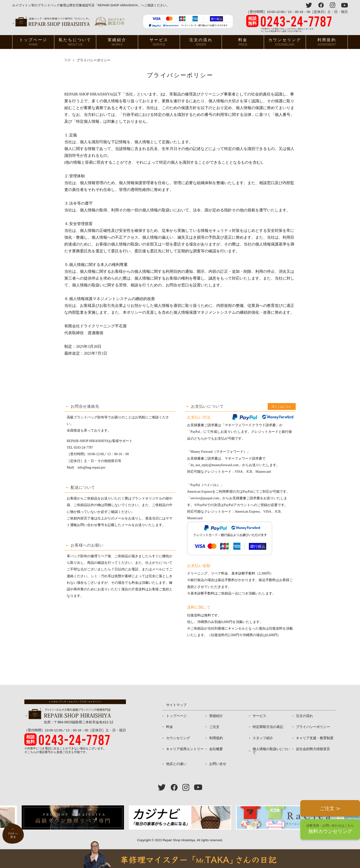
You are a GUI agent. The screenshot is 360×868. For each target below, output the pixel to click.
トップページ (33, 42)
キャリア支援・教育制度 (315, 738)
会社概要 (216, 749)
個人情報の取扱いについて (271, 751)
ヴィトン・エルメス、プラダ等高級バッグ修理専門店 (69, 21)
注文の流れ (201, 42)
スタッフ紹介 (263, 738)
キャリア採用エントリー (185, 749)
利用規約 (327, 42)
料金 (243, 42)
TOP (67, 60)
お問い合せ (218, 764)
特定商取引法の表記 (268, 727)
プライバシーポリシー (313, 727)
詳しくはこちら (282, 406)
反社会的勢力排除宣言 (313, 749)
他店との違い (176, 764)
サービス (159, 42)
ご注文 (214, 727)
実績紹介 (117, 42)
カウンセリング (285, 42)
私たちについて (75, 42)
